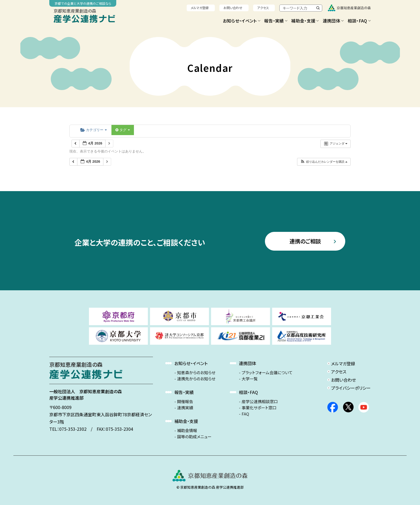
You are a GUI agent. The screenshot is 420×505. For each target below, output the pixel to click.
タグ (123, 130)
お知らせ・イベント (242, 21)
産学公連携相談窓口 (260, 402)
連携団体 (333, 21)
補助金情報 (187, 430)
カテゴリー (94, 130)
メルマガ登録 (200, 8)
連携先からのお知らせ (196, 379)
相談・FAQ (359, 21)
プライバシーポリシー (351, 388)
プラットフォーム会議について (267, 373)
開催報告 (185, 402)
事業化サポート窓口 (259, 408)
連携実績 (185, 408)
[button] (324, 162)
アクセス (263, 8)
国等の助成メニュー (194, 437)
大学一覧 (250, 379)
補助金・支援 (305, 21)
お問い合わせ (233, 8)
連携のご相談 (305, 241)
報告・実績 (276, 21)
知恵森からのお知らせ (196, 373)
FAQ (245, 414)
